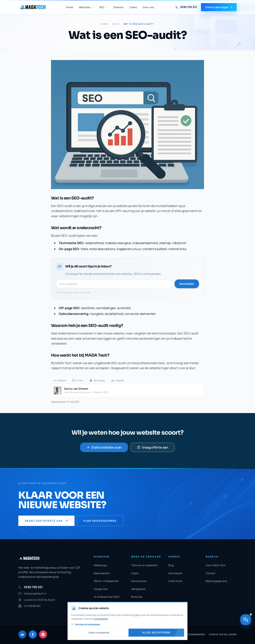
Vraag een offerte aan (46, 521)
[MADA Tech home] (33, 7)
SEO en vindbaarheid (106, 581)
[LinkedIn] (22, 634)
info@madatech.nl (32, 594)
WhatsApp (97, 380)
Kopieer (60, 380)
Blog (116, 24)
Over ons (148, 7)
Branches (137, 597)
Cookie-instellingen (223, 634)
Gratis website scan (104, 447)
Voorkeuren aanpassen (108, 624)
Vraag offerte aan (153, 447)
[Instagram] (43, 634)
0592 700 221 (31, 587)
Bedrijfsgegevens (217, 581)
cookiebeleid (104, 619)
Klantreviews (139, 581)
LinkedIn (118, 380)
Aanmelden (187, 284)
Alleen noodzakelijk (110, 633)
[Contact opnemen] (245, 630)
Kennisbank (175, 573)
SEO (103, 7)
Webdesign (101, 565)
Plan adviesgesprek (100, 521)
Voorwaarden (196, 634)
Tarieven (118, 7)
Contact (211, 573)
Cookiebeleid (174, 634)
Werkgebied (138, 589)
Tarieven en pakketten (144, 565)
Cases (133, 7)
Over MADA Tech (216, 565)
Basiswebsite (102, 573)
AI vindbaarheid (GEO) (107, 597)
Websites (86, 7)
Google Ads (101, 589)
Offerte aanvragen (219, 7)
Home (70, 7)
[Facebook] (33, 634)
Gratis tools (175, 581)
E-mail (78, 380)
